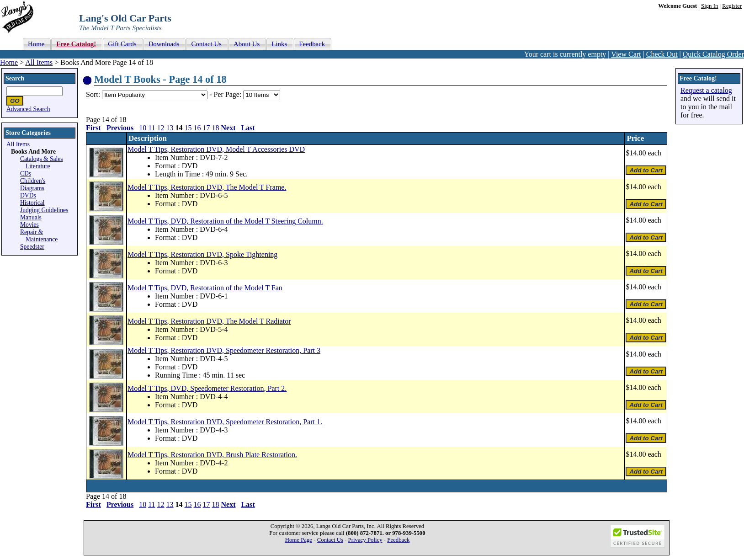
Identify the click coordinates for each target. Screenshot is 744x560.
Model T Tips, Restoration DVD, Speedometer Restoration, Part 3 (224, 350)
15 (188, 128)
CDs (26, 173)
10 (143, 128)
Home (9, 62)
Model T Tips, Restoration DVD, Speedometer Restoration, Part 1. (225, 422)
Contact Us (330, 540)
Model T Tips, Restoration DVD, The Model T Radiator (209, 321)
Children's (33, 181)
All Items (39, 62)
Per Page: (228, 94)
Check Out (662, 54)
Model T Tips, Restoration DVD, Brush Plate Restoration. (212, 455)
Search (15, 78)
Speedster (32, 247)
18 (216, 128)
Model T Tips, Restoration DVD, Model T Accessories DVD (216, 149)
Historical (32, 203)
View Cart (626, 54)
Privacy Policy (365, 540)
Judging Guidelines (44, 210)
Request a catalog (706, 90)
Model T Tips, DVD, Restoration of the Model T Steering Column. (225, 221)
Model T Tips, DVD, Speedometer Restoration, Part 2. (207, 388)
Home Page (299, 540)
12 (161, 128)
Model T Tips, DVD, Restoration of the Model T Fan (205, 288)
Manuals (31, 217)
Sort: (93, 94)
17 (207, 128)
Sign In (709, 6)
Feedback (398, 540)
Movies (29, 225)
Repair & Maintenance (39, 236)
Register (732, 6)
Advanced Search (28, 109)
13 (170, 128)
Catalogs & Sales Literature (42, 163)
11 (151, 128)
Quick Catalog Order (713, 54)
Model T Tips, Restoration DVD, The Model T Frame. (207, 187)
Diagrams (32, 188)
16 (197, 128)
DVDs (28, 195)
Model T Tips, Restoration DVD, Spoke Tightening (202, 254)
